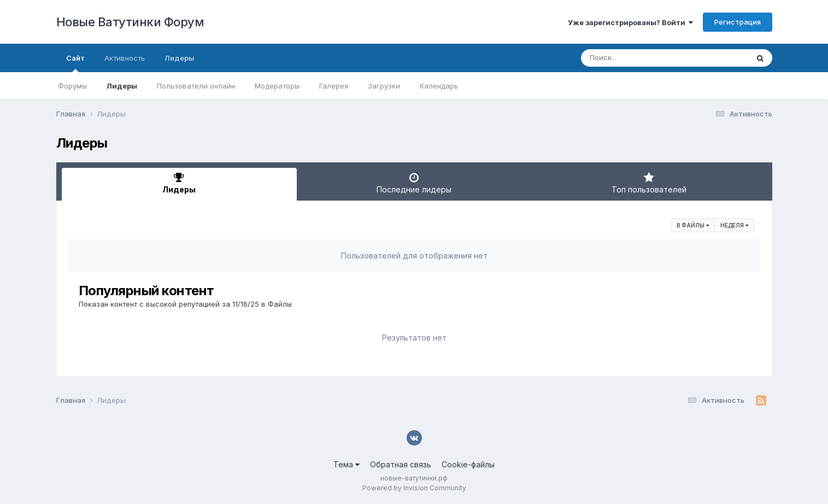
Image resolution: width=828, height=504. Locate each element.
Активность (125, 58)
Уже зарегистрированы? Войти (630, 22)
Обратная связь (401, 464)
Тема (347, 464)
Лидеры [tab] (179, 183)
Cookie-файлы (468, 464)
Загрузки (384, 86)
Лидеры (122, 86)
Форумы (72, 86)
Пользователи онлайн (196, 86)
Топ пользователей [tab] (649, 183)
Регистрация (738, 22)
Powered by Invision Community (414, 488)
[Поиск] (644, 58)
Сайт (75, 63)
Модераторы (277, 86)
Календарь (439, 86)
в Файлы (693, 225)
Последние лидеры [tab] (414, 183)
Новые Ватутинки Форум (130, 22)
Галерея (334, 86)
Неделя (735, 225)
